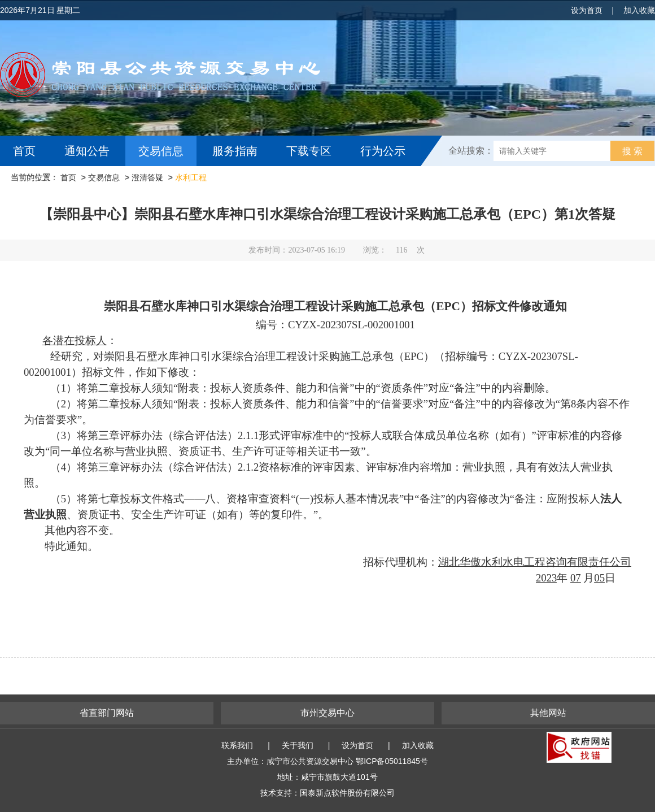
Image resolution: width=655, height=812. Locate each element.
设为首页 (587, 10)
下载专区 (309, 151)
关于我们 (298, 745)
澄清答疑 (147, 177)
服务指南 (235, 151)
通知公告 (87, 151)
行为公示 (383, 151)
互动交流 (38, 181)
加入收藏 (639, 10)
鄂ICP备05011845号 (392, 761)
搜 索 (632, 151)
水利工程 (191, 177)
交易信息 (161, 151)
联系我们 (237, 745)
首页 (24, 151)
